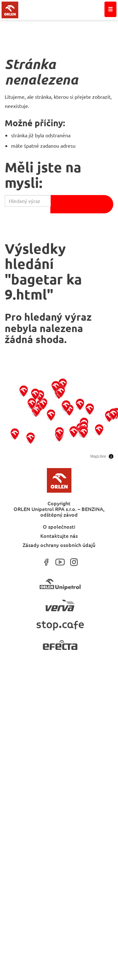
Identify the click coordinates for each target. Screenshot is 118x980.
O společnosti (59, 526)
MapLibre (98, 456)
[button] (15, 434)
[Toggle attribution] (111, 456)
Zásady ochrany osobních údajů (59, 545)
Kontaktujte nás (59, 535)
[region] (59, 416)
